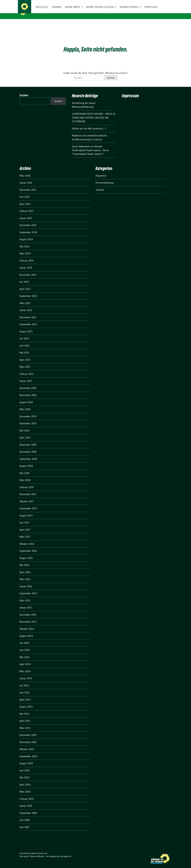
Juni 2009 (25, 816)
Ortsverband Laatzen (45, 12)
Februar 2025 (27, 207)
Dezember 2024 (28, 221)
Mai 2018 (24, 469)
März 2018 (25, 476)
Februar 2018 (27, 483)
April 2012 (25, 696)
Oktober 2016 (27, 540)
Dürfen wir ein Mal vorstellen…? (89, 124)
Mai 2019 (24, 426)
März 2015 (25, 596)
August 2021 (26, 327)
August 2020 (26, 398)
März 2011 (25, 724)
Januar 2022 (26, 306)
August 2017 (26, 511)
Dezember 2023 (28, 271)
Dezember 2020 (28, 384)
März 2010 (25, 788)
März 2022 (25, 299)
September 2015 (28, 589)
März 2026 (25, 172)
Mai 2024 (24, 242)
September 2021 (28, 320)
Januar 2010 (26, 802)
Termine (100, 186)
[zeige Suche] (167, 2)
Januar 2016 (26, 582)
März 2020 (25, 405)
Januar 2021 (26, 377)
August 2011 (26, 703)
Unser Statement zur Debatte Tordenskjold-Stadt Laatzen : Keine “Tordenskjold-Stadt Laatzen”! (90, 146)
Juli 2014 (24, 639)
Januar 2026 (26, 179)
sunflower (40, 852)
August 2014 (26, 632)
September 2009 (28, 809)
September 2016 (28, 547)
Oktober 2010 (27, 745)
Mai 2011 (24, 710)
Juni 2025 (25, 193)
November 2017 (28, 490)
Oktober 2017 (27, 497)
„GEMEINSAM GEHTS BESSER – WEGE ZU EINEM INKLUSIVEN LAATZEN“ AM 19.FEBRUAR (94, 113)
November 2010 (28, 738)
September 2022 (28, 292)
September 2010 (28, 752)
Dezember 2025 (28, 186)
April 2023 (25, 285)
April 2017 (25, 526)
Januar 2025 (26, 214)
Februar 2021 (27, 370)
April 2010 (25, 781)
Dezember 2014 (28, 611)
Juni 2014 (25, 646)
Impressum (130, 92)
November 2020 (28, 391)
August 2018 (26, 462)
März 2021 (25, 363)
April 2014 (25, 660)
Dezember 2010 (28, 731)
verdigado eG (66, 852)
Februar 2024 (27, 257)
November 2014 (28, 618)
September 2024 (28, 228)
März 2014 (25, 667)
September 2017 (28, 504)
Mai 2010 (24, 773)
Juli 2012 (24, 681)
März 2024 (25, 249)
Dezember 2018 (28, 441)
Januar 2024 (26, 264)
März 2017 (25, 533)
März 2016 (25, 575)
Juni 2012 (25, 688)
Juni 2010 (25, 766)
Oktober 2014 (27, 625)
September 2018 (28, 455)
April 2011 (25, 717)
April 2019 (25, 433)
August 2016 (26, 554)
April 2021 (25, 356)
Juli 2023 (24, 278)
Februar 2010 (27, 795)
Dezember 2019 (28, 412)
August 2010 (26, 759)
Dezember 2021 (28, 313)
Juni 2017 (25, 518)
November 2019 (28, 419)
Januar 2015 (26, 603)
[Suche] (163, 2)
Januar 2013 (26, 674)
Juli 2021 (24, 334)
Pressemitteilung (104, 179)
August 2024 (26, 235)
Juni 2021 (25, 341)
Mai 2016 (24, 561)
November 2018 (28, 448)
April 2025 (25, 200)
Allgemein (101, 172)
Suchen (24, 91)
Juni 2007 (25, 823)
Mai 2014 (24, 653)
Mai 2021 (24, 348)
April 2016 (25, 568)
